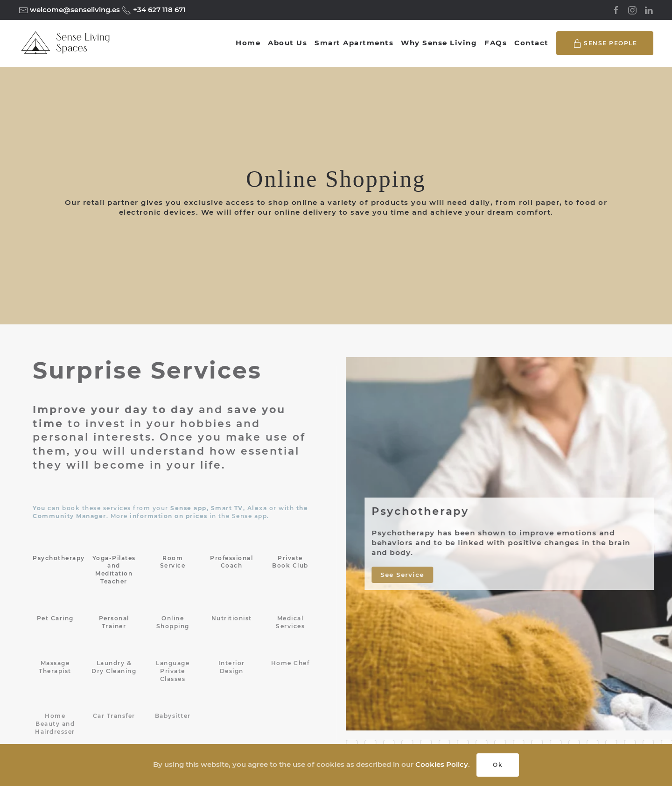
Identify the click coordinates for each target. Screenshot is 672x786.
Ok (498, 765)
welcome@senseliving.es (74, 10)
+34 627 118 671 (158, 10)
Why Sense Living (439, 43)
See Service (405, 574)
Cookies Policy (442, 764)
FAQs (496, 43)
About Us (287, 43)
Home (248, 43)
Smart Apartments (354, 43)
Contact (532, 43)
